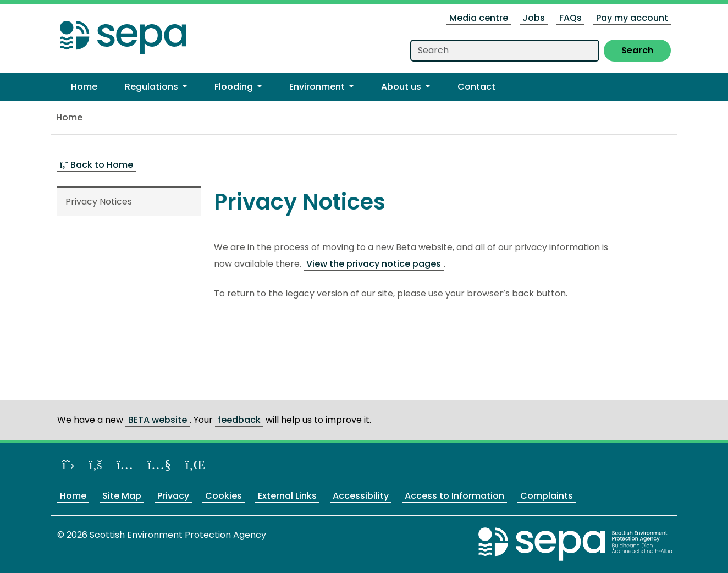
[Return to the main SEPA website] (576, 544)
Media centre (479, 18)
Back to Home (96, 165)
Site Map (122, 496)
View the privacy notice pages (374, 264)
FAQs (570, 18)
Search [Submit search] (637, 50)
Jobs (534, 18)
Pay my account (632, 18)
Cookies (224, 496)
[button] (156, 87)
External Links (287, 496)
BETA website (158, 420)
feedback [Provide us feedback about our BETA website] (239, 420)
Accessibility (361, 496)
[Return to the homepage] (123, 34)
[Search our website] (505, 51)
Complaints (547, 496)
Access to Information (454, 496)
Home (69, 117)
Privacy (173, 496)
